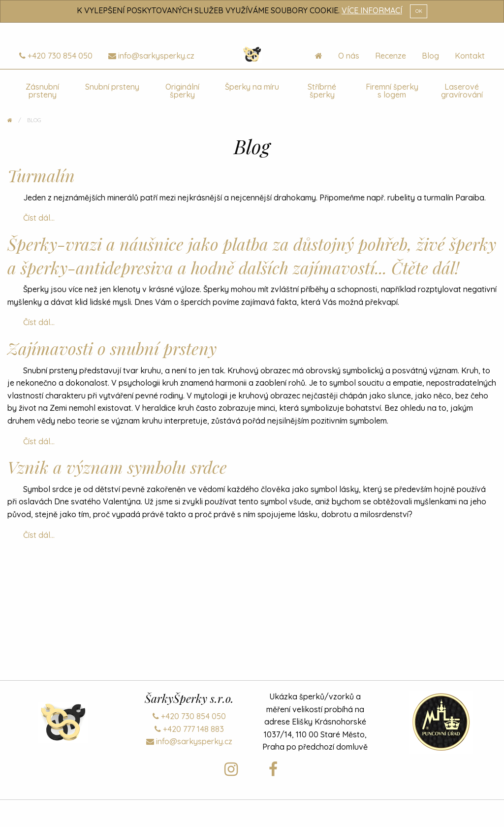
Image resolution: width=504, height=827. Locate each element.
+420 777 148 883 (189, 729)
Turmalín (41, 175)
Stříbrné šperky (322, 91)
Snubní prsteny (112, 87)
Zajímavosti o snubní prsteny (112, 348)
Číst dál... (39, 218)
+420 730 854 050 (56, 56)
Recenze (391, 56)
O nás (349, 56)
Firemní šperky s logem (392, 91)
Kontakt (470, 56)
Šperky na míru (252, 87)
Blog (430, 56)
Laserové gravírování (462, 91)
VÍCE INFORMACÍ (372, 10)
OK (419, 11)
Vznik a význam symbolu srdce (117, 467)
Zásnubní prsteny (42, 91)
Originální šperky (182, 91)
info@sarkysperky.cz (151, 56)
